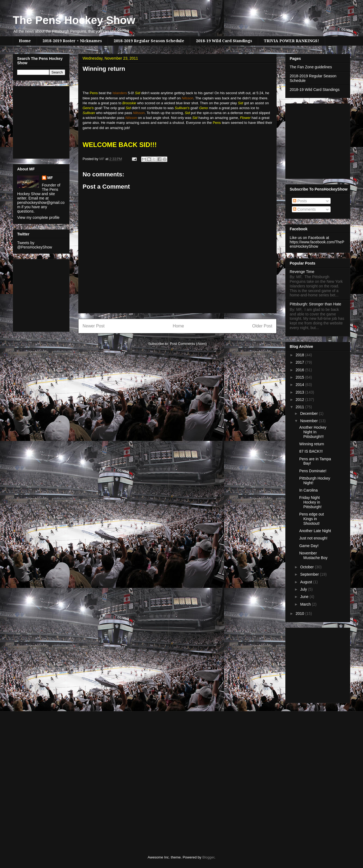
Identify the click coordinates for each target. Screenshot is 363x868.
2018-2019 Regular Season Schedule (149, 41)
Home (25, 41)
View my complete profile (38, 217)
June (305, 597)
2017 (300, 362)
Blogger (208, 857)
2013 (300, 392)
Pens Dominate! (313, 471)
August (306, 582)
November (309, 421)
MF (50, 178)
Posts (300, 201)
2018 (300, 355)
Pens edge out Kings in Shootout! (311, 519)
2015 (300, 377)
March (306, 604)
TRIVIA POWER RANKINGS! (291, 41)
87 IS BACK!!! (311, 451)
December (309, 413)
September (310, 574)
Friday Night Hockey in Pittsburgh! (310, 502)
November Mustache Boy (313, 555)
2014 (300, 385)
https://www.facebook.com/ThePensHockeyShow (317, 244)
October (307, 567)
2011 (300, 407)
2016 (300, 370)
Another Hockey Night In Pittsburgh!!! (313, 432)
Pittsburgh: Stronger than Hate (315, 304)
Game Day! (309, 546)
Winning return (312, 444)
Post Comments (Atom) (188, 344)
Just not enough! (313, 538)
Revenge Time (302, 272)
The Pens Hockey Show (74, 20)
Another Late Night (315, 531)
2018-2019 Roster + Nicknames (72, 41)
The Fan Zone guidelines (311, 67)
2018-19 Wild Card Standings (224, 41)
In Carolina (308, 490)
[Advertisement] (34, 121)
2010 (300, 614)
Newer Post (94, 326)
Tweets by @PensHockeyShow (35, 245)
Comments (304, 209)
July (304, 589)
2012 (300, 400)
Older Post (262, 326)
